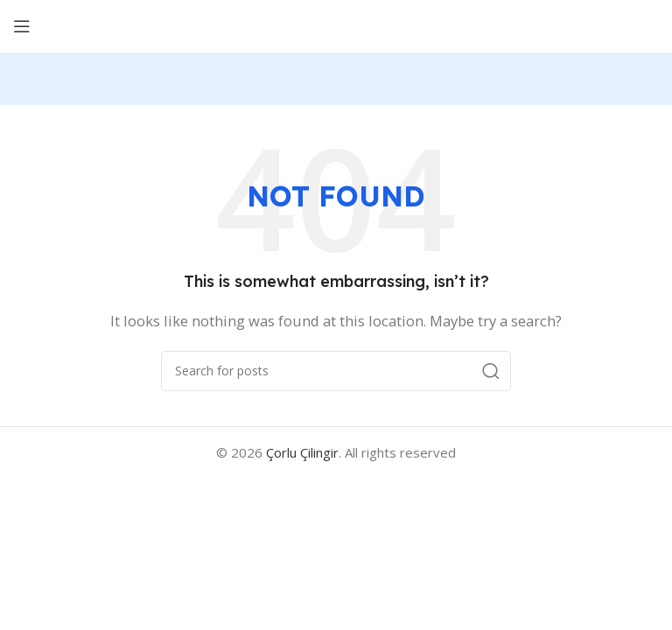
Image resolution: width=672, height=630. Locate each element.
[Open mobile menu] (22, 26)
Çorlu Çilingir (302, 452)
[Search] (336, 371)
